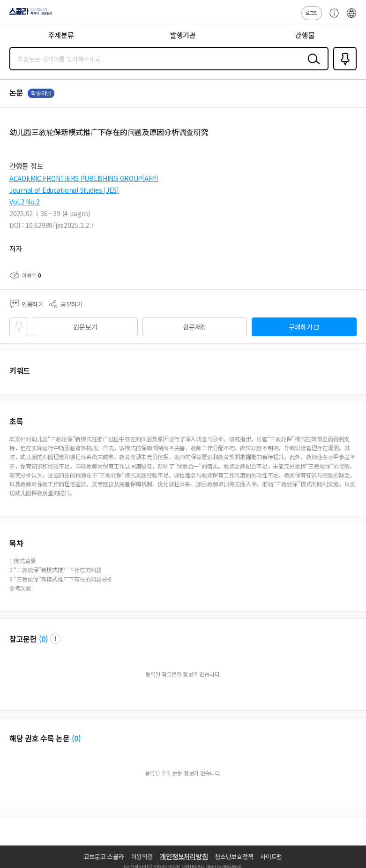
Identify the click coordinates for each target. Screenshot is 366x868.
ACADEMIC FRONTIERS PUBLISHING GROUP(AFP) (84, 178)
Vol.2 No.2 (25, 202)
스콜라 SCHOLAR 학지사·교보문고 (28, 15)
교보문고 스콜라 (104, 857)
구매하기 (301, 327)
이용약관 (142, 857)
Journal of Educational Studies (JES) (64, 190)
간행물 (305, 35)
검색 (312, 66)
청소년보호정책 (234, 857)
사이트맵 (271, 857)
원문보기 (85, 327)
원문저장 (195, 327)
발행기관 (183, 35)
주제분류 (61, 35)
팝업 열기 (55, 639)
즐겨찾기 (343, 69)
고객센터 (332, 18)
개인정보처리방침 (184, 856)
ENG (351, 18)
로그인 (312, 12)
